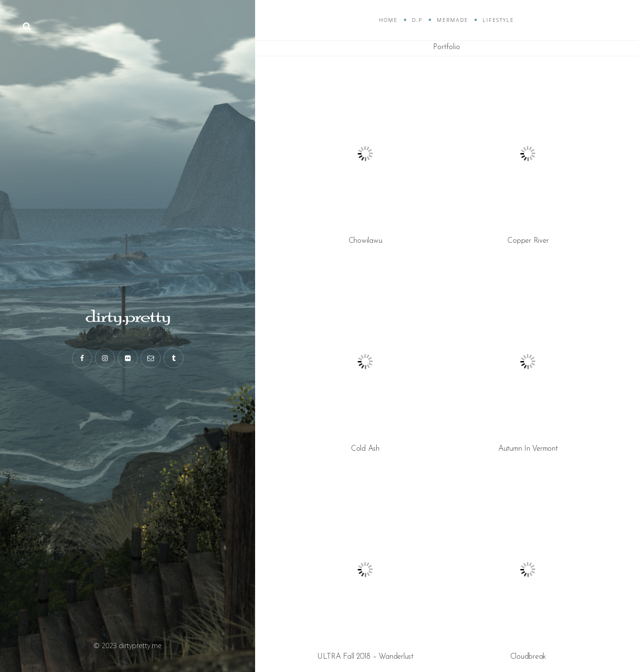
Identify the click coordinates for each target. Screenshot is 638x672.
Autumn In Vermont (528, 449)
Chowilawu (365, 241)
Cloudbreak (528, 657)
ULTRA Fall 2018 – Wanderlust (365, 657)
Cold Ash (365, 449)
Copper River (528, 241)
